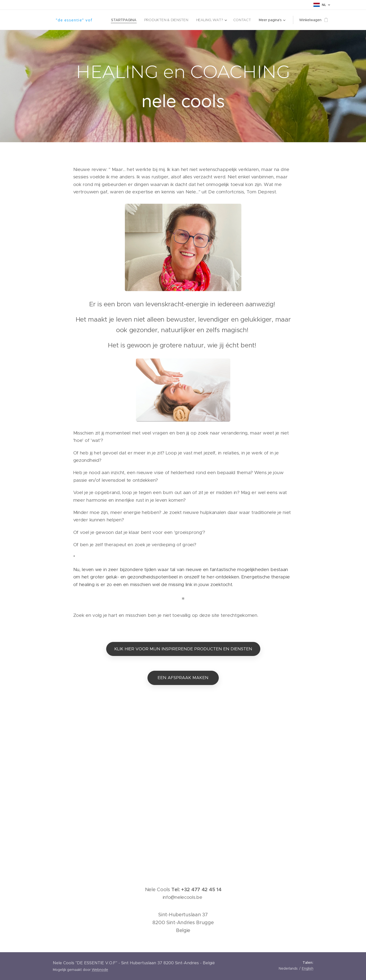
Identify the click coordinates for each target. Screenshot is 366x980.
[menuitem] (126, 20)
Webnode (100, 970)
